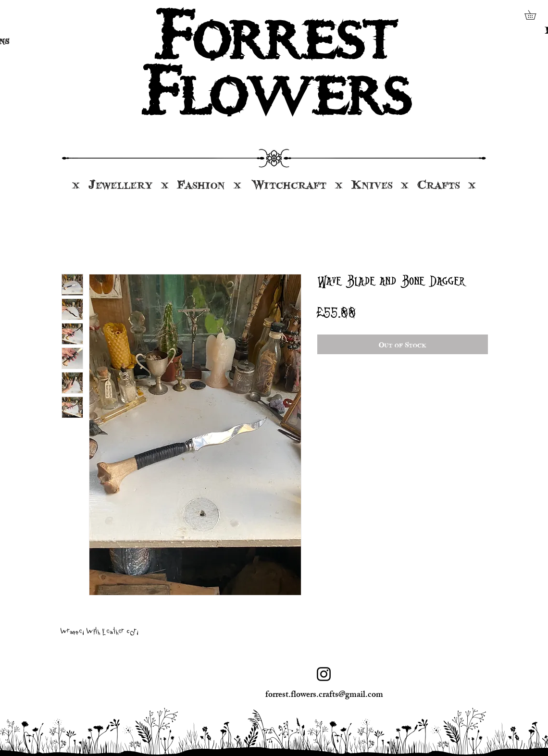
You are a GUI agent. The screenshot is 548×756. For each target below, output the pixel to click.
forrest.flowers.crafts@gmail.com (324, 695)
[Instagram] (324, 674)
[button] (535, 15)
